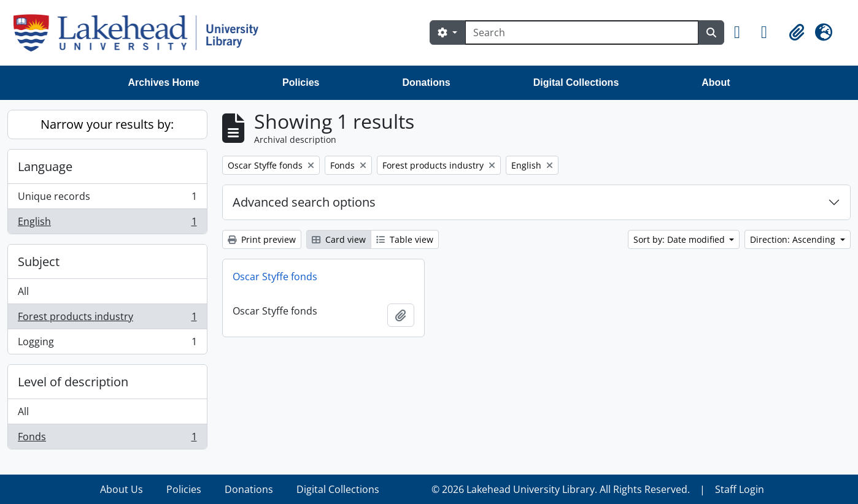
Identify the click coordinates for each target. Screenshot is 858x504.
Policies (301, 82)
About (716, 82)
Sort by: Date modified (680, 239)
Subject (39, 262)
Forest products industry (107, 319)
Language (45, 166)
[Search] (582, 32)
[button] (743, 32)
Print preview (262, 239)
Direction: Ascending (794, 239)
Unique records (107, 199)
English (107, 224)
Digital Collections (576, 82)
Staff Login (740, 489)
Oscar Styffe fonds (275, 277)
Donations (426, 82)
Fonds (107, 439)
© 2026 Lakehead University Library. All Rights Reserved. (561, 489)
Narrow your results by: (107, 124)
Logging (107, 344)
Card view (339, 239)
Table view (405, 239)
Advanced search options (304, 202)
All (23, 291)
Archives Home (164, 82)
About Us (122, 489)
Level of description (73, 382)
